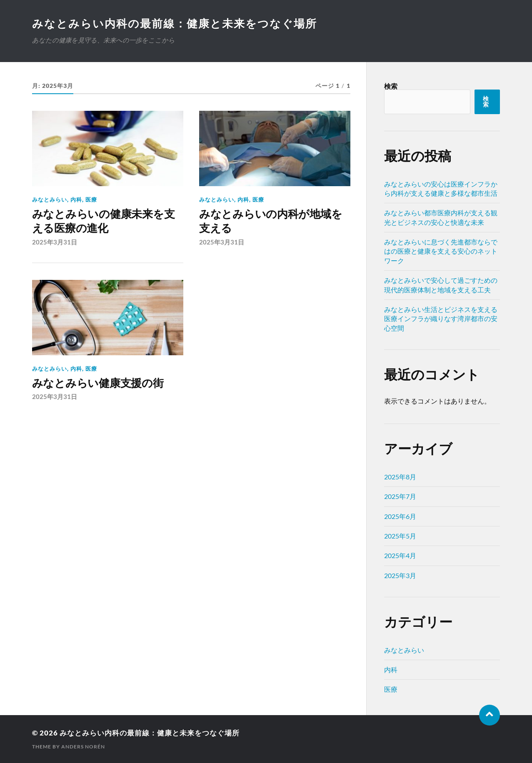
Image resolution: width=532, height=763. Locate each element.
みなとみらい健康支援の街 (98, 383)
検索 (391, 86)
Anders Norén (83, 747)
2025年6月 (400, 516)
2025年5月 (400, 536)
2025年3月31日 (55, 242)
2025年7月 (400, 496)
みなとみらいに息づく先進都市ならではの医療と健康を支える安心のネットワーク (441, 251)
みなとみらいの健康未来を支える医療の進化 (104, 221)
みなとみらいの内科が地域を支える (271, 221)
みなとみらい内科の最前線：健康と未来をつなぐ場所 (175, 23)
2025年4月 (400, 555)
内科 (76, 199)
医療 (91, 199)
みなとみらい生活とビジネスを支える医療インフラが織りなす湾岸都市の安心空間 (441, 319)
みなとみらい (50, 199)
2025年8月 (400, 477)
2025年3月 (400, 575)
